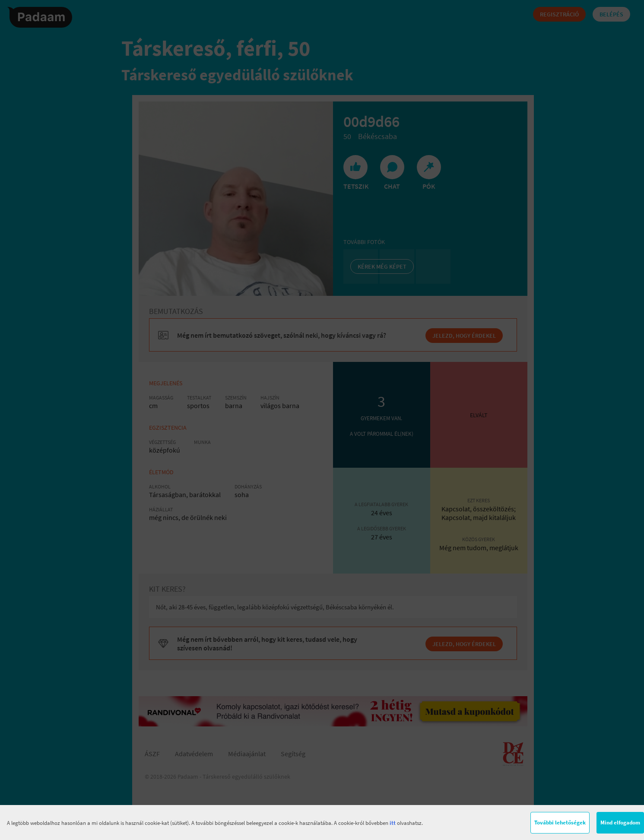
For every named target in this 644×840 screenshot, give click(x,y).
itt (393, 823)
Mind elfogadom (620, 823)
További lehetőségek (560, 823)
